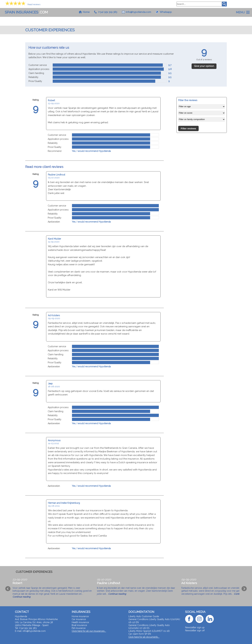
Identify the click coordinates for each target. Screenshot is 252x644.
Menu (240, 12)
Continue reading (22, 597)
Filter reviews (189, 128)
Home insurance (80, 616)
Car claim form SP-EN (140, 634)
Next (244, 589)
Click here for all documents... (144, 637)
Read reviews (34, 4)
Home (86, 12)
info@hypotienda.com (138, 12)
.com (26, 12)
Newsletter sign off (195, 631)
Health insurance (80, 622)
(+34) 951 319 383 (108, 12)
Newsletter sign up (195, 627)
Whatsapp (166, 12)
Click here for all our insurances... (89, 631)
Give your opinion (204, 66)
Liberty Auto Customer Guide (144, 616)
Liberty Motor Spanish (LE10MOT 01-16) (149, 631)
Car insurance (79, 619)
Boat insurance (79, 625)
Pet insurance (79, 628)
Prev (8, 589)
